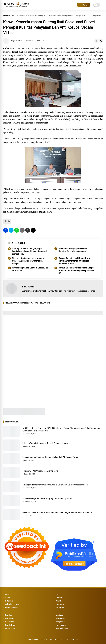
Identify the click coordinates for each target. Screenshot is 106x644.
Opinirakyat (10, 622)
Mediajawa (60, 615)
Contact (8, 594)
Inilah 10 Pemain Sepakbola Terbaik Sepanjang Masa (45, 443)
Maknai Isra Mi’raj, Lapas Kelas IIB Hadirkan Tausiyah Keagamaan (73, 250)
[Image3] (24, 414)
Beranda (6, 15)
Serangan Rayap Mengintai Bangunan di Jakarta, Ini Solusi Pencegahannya (55, 485)
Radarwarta (10, 618)
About (8, 598)
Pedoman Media (12, 608)
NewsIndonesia (62, 628)
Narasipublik (61, 625)
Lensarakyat (10, 628)
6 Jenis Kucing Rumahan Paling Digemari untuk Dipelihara (47, 499)
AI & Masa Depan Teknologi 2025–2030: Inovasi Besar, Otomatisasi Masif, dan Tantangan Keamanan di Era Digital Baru (61, 430)
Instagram (60, 608)
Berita (14, 15)
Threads (59, 598)
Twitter (58, 594)
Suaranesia (60, 618)
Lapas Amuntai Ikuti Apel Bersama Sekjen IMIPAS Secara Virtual (50, 457)
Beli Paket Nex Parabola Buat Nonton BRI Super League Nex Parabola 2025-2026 (57, 512)
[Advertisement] (53, 337)
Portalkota (9, 615)
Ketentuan (9, 601)
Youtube (59, 601)
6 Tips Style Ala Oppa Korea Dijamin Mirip (40, 471)
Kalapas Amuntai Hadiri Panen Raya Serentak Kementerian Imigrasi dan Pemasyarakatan (74, 261)
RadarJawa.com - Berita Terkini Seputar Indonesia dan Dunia (54, 639)
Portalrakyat (10, 625)
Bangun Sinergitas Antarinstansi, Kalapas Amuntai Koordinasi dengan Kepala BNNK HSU (76, 270)
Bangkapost (61, 622)
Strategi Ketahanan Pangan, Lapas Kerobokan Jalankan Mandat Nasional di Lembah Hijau (30, 251)
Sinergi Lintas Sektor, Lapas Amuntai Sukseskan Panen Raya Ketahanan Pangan (28, 261)
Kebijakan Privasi (12, 604)
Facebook (60, 604)
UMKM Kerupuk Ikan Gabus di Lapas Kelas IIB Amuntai (30, 269)
